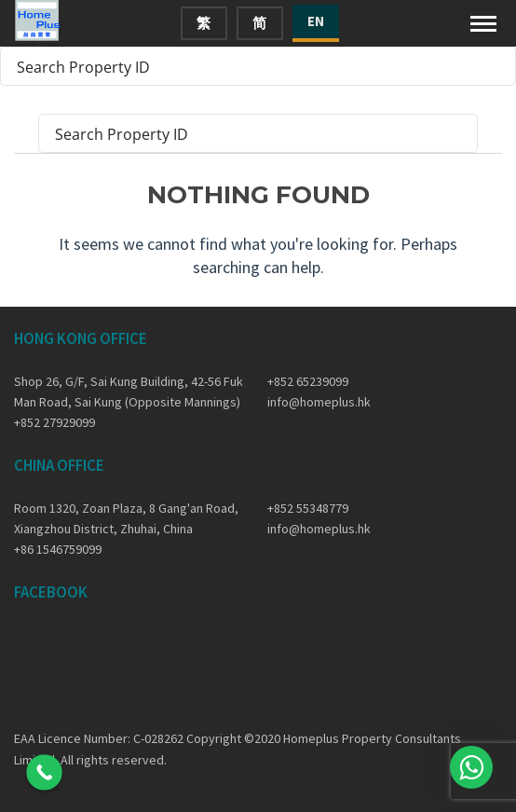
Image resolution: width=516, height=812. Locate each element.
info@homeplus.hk (319, 402)
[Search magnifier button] (496, 66)
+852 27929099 (54, 422)
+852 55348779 (308, 508)
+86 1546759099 (58, 549)
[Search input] (246, 66)
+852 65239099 (308, 381)
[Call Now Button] (44, 772)
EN (316, 21)
